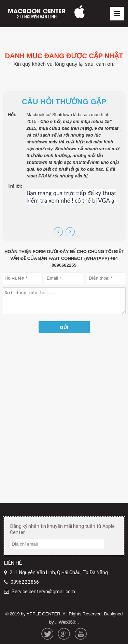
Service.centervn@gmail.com (43, 592)
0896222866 (25, 582)
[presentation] (58, 232)
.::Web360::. (67, 622)
